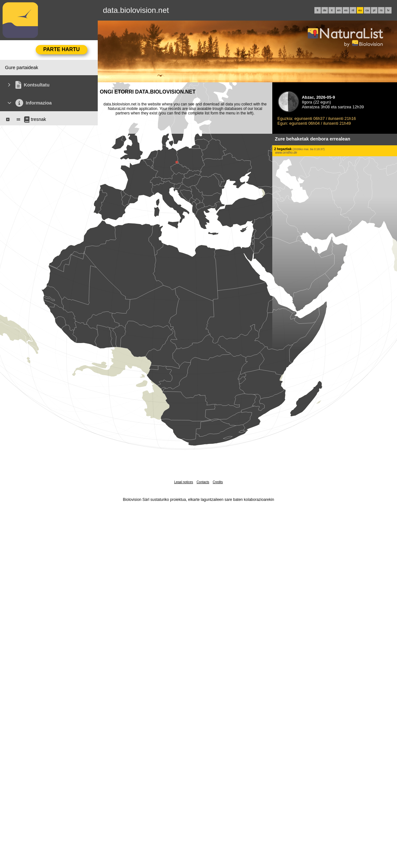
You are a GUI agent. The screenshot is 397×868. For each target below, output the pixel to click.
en (339, 10)
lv (388, 10)
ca (367, 10)
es (346, 10)
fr (318, 10)
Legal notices (184, 482)
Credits (218, 482)
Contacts (203, 482)
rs (381, 10)
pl (374, 10)
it (332, 10)
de (325, 10)
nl (353, 10)
